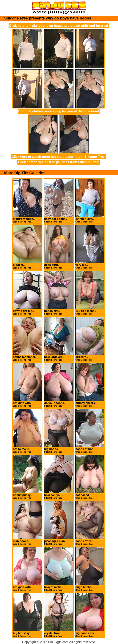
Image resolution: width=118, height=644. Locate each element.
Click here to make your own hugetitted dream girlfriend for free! (59, 26)
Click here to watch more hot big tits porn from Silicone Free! (59, 157)
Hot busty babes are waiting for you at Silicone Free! (59, 111)
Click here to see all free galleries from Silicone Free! (59, 162)
